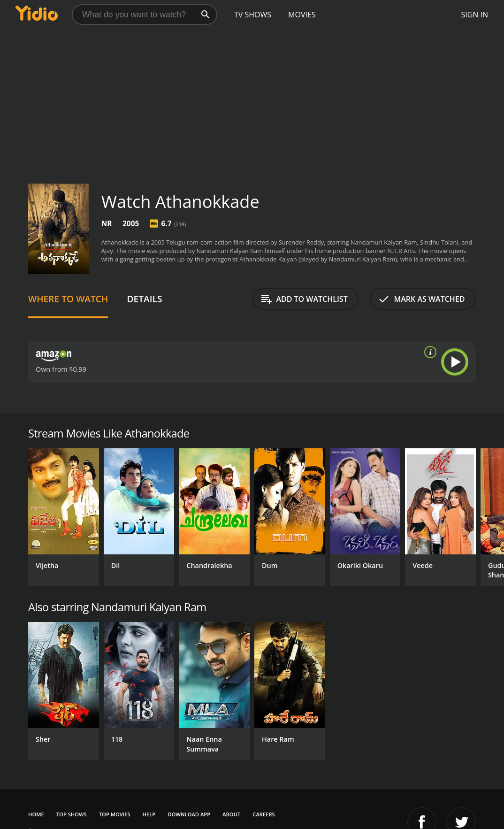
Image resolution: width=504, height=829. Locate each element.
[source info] (428, 352)
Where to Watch (68, 299)
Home (36, 814)
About (231, 814)
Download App (189, 814)
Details (144, 299)
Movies (302, 15)
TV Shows (253, 15)
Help (149, 814)
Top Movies (115, 814)
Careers (263, 814)
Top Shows (72, 814)
